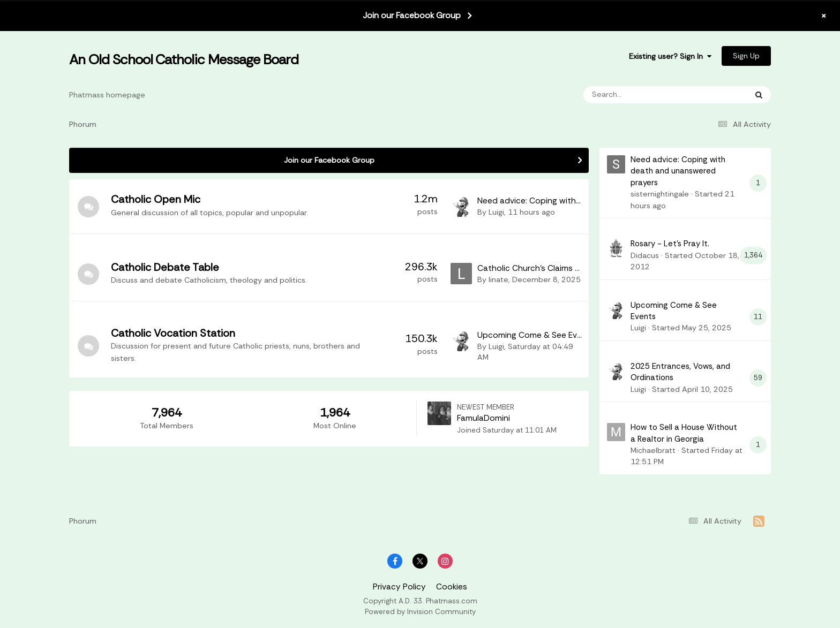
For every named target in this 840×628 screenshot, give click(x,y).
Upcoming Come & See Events (536, 335)
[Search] (634, 95)
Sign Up (746, 56)
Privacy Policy (399, 587)
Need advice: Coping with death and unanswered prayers (678, 171)
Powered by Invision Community (420, 612)
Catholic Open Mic (156, 199)
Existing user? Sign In (670, 56)
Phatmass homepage (107, 95)
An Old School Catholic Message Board (184, 59)
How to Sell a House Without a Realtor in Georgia (684, 433)
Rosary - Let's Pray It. (670, 244)
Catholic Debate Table (165, 267)
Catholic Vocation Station (173, 333)
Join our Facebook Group (412, 16)
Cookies (452, 587)
